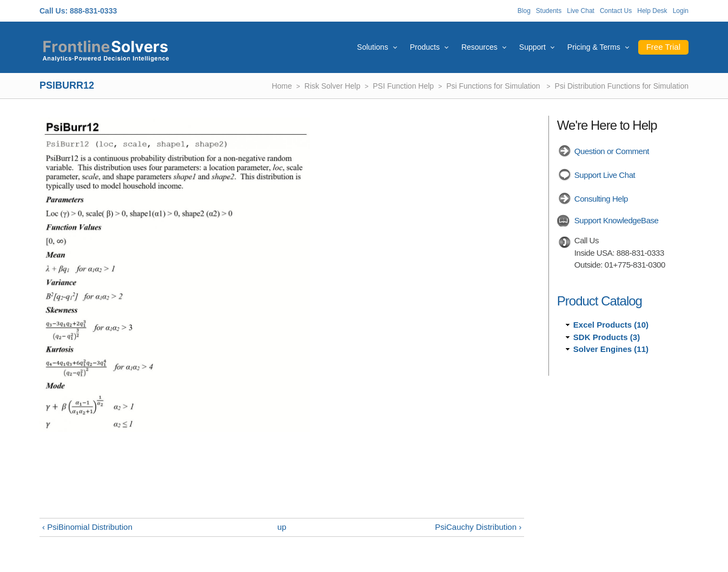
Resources (479, 47)
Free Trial (663, 47)
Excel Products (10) (611, 325)
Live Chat (581, 11)
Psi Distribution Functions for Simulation (622, 86)
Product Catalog (600, 301)
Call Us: (54, 11)
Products (425, 47)
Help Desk (652, 11)
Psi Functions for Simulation (494, 86)
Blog (524, 11)
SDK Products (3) (607, 337)
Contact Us (616, 11)
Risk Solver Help (332, 86)
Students (549, 11)
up (282, 527)
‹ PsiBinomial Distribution (87, 527)
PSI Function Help (403, 86)
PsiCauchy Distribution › (478, 527)
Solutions (373, 47)
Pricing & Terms (594, 47)
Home (282, 86)
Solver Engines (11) (611, 349)
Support (532, 47)
